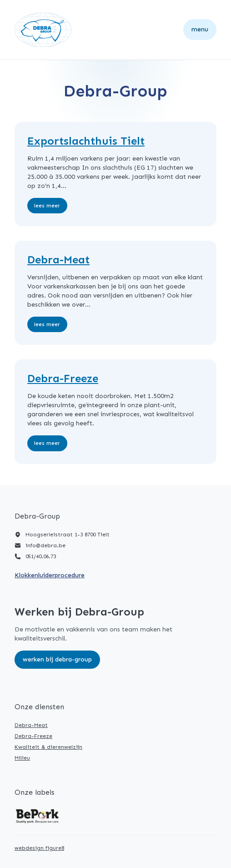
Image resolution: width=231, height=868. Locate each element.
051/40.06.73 (41, 556)
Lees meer (47, 206)
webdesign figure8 (39, 848)
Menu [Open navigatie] (200, 29)
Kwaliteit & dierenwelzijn (48, 747)
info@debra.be (45, 545)
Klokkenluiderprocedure (50, 575)
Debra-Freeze (33, 736)
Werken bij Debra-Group (57, 659)
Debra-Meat (31, 725)
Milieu (22, 758)
